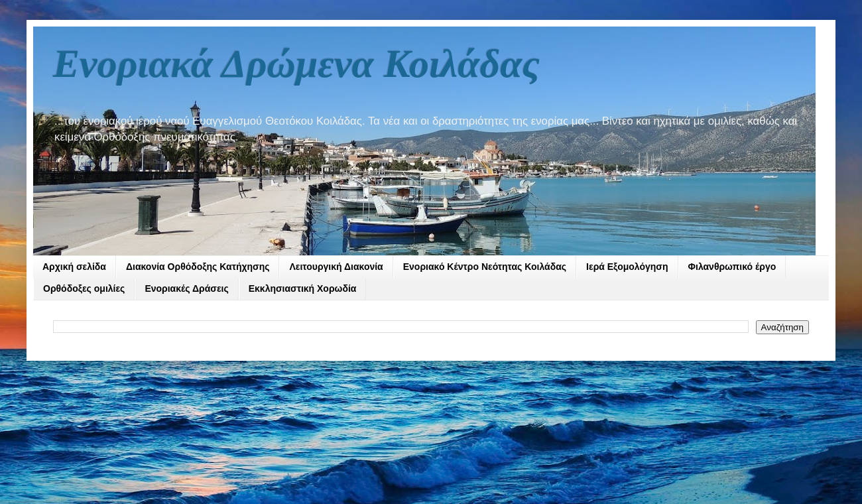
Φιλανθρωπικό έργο (732, 267)
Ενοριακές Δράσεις (186, 288)
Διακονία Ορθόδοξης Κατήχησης (198, 267)
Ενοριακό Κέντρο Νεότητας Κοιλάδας (485, 267)
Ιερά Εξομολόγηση (627, 267)
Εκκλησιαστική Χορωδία (303, 288)
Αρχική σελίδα (74, 267)
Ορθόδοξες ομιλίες (84, 288)
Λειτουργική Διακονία (336, 267)
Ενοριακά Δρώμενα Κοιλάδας (296, 64)
